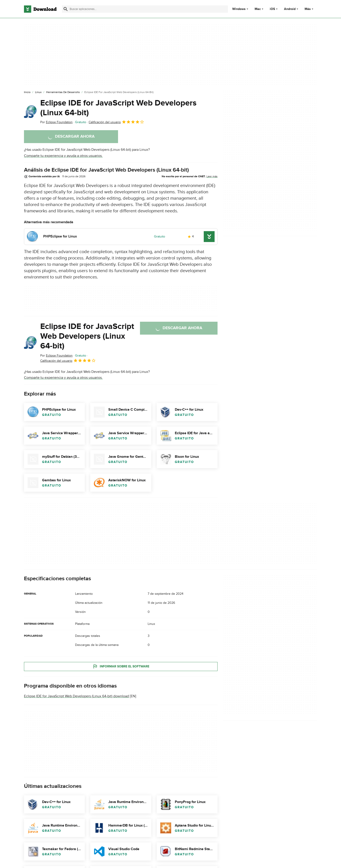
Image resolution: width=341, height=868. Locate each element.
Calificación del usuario (116, 122)
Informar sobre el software (121, 667)
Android (290, 9)
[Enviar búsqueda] (66, 9)
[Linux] (38, 92)
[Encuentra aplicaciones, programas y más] (145, 9)
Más (309, 9)
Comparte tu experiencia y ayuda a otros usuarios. (63, 156)
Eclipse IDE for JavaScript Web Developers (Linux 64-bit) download (76, 696)
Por (56, 122)
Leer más (212, 176)
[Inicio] (27, 92)
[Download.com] (40, 9)
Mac (258, 9)
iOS (272, 9)
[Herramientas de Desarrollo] (63, 92)
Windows (239, 9)
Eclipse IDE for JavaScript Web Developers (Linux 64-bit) (118, 108)
